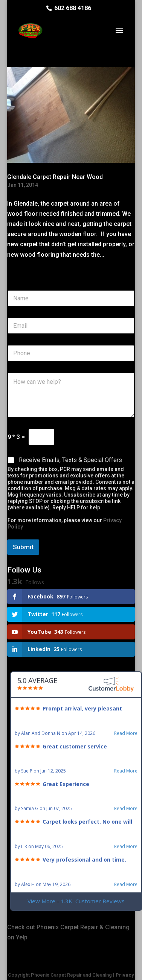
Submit (23, 547)
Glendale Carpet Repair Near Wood (55, 177)
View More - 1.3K (76, 901)
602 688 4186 (73, 8)
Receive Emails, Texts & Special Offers (70, 460)
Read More (126, 733)
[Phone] (71, 353)
